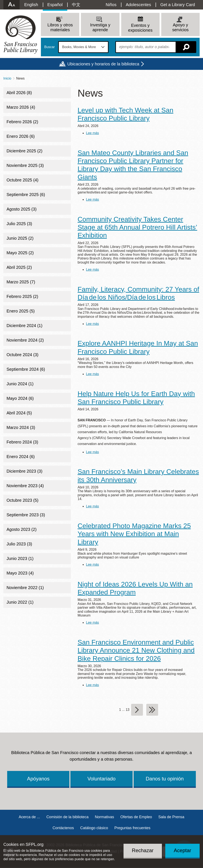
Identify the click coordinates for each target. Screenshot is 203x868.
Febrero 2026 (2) (22, 122)
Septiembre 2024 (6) (26, 369)
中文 (76, 5)
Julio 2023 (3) (19, 544)
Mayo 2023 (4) (20, 573)
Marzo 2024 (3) (21, 427)
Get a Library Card (178, 5)
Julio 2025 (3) (19, 224)
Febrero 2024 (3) (22, 442)
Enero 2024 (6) (21, 457)
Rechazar (143, 850)
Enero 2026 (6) (21, 136)
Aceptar (182, 850)
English (31, 5)
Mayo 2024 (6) (20, 398)
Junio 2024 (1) (20, 384)
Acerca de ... (29, 817)
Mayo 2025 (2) (20, 253)
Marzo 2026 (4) (21, 107)
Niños (111, 5)
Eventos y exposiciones (140, 28)
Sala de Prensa (171, 817)
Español (55, 5)
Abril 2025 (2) (19, 267)
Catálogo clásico (94, 828)
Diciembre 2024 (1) (24, 326)
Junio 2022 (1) (20, 602)
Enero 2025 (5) (21, 311)
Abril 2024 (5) (19, 413)
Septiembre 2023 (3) (26, 515)
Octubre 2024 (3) (22, 355)
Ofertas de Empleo (136, 817)
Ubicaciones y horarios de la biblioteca (103, 64)
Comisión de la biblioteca (67, 817)
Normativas (104, 817)
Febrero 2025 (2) (22, 296)
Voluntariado (101, 779)
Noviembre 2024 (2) (25, 340)
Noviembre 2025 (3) (25, 165)
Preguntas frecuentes (132, 828)
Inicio (7, 78)
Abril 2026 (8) (19, 93)
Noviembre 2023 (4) (25, 486)
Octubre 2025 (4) (22, 180)
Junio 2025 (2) (20, 238)
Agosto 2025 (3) (22, 209)
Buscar (50, 47)
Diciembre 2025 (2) (24, 151)
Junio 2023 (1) (20, 558)
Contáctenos (63, 828)
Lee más (92, 133)
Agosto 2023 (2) (22, 529)
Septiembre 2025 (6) (26, 195)
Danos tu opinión (165, 779)
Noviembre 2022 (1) (25, 588)
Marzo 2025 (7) (21, 282)
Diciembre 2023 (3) (24, 471)
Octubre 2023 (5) (22, 500)
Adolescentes (138, 5)
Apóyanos (38, 779)
